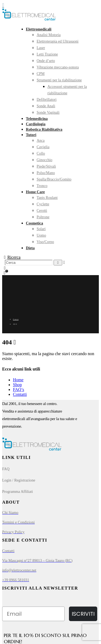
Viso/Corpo (45, 242)
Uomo (41, 235)
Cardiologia (36, 124)
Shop (17, 385)
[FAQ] (50, 469)
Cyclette (43, 204)
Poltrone (43, 217)
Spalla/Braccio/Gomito (54, 179)
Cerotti (42, 211)
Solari (41, 229)
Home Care (35, 192)
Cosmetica (34, 223)
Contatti (20, 394)
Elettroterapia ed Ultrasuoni (58, 41)
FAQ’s (19, 389)
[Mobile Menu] (5, 5)
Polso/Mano (46, 173)
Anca (41, 141)
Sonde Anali (46, 106)
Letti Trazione (47, 54)
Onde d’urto (46, 61)
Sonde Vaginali (48, 112)
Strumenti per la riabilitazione (59, 80)
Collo (41, 153)
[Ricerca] (58, 263)
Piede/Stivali (46, 166)
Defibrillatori (47, 100)
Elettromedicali (39, 29)
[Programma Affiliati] (50, 492)
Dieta (30, 248)
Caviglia (43, 147)
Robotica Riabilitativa (44, 129)
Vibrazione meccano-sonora (58, 67)
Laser (41, 48)
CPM (41, 74)
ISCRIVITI (83, 614)
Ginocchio (44, 160)
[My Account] (5, 268)
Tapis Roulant (47, 198)
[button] (11, 257)
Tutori (31, 135)
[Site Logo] (29, 20)
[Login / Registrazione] (50, 480)
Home (18, 380)
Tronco (42, 186)
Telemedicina (37, 119)
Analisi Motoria (49, 35)
